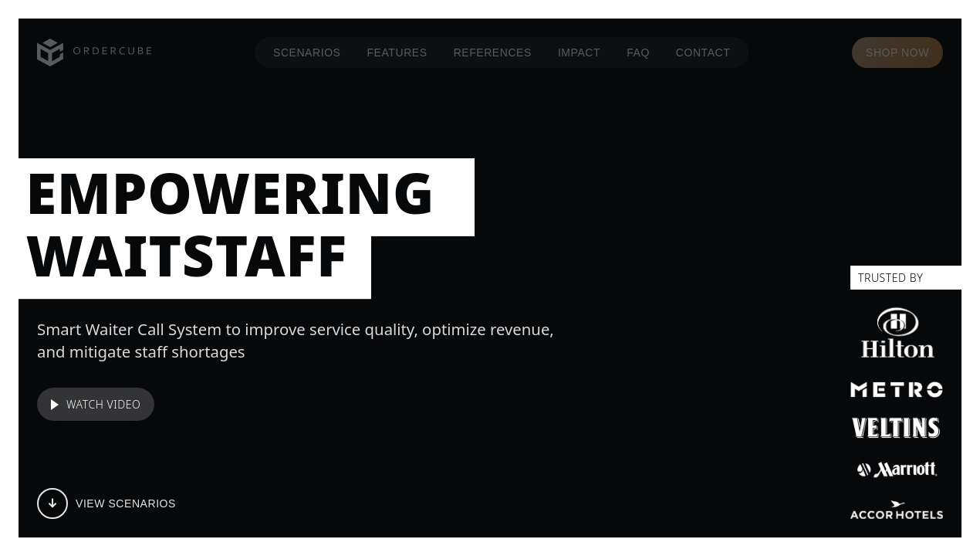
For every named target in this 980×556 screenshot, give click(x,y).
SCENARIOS (307, 53)
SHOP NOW (897, 53)
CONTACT (703, 53)
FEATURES (397, 53)
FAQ (638, 53)
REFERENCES (493, 53)
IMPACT (579, 53)
